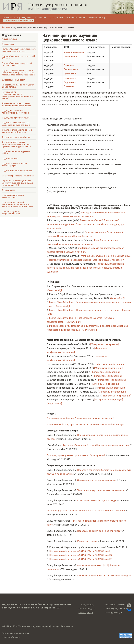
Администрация (10, 39)
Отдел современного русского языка (16, 153)
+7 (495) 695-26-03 (119, 609)
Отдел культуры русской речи (16, 137)
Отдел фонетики (10, 159)
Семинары (40, 18)
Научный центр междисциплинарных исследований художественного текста (17, 95)
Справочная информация (18, 20)
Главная (6, 27)
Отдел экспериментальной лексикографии (15, 165)
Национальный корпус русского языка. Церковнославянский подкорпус (85, 424)
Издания (26, 18)
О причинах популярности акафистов (97, 480)
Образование (95, 18)
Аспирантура (8, 44)
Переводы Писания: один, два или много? (99, 531)
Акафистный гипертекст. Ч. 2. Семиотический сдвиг (104, 576)
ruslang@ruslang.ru (114, 613)
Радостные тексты (87, 541)
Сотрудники (56, 18)
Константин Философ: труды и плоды (97, 500)
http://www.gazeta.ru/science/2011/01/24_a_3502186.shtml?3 (81, 559)
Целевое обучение (11, 637)
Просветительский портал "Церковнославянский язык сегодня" (81, 418)
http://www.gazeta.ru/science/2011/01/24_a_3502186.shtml (79, 551)
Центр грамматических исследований (13, 196)
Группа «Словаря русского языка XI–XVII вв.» (19, 57)
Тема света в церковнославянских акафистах (101, 490)
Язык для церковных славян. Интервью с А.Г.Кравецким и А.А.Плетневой (86, 511)
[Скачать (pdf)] (54, 290)
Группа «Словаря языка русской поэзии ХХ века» (17, 64)
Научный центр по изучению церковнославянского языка (17, 104)
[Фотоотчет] (69, 352)
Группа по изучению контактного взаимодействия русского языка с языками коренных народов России (19, 73)
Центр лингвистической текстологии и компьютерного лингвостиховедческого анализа (18, 204)
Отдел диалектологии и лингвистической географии (15, 112)
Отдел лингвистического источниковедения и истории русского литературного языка (16, 144)
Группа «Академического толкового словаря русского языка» (19, 50)
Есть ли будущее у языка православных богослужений (76, 455)
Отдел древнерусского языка (16, 118)
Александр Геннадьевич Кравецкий (71, 69)
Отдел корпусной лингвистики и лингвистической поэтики (17, 131)
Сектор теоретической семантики (18, 176)
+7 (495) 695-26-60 (123, 605)
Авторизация (67, 626)
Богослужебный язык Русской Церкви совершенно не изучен (96, 445)
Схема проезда (86, 613)
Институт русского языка (58, 5)
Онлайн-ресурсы (75, 18)
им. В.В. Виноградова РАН (48, 9)
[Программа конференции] (117, 396)
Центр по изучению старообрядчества (11, 213)
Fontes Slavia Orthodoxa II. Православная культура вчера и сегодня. (84, 310)
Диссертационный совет (14, 80)
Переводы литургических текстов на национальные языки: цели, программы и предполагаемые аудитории (85, 268)
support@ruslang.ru (51, 626)
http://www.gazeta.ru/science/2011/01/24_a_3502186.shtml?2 (81, 555)
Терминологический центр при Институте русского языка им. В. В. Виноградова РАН (18, 183)
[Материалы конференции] (104, 344)
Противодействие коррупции (16, 633)
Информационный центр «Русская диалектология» (18, 86)
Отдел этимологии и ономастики (17, 171)
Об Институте (10, 18)
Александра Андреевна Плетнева (70, 82)
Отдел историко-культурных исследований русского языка (16, 124)
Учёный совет (9, 190)
